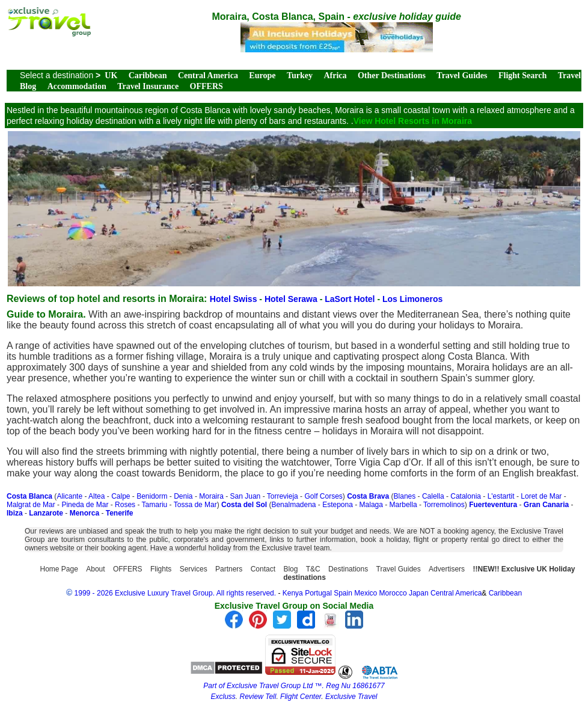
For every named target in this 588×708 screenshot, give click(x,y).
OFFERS (207, 86)
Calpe (121, 496)
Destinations (348, 569)
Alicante (69, 496)
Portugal (319, 593)
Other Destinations (392, 75)
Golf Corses (323, 496)
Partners (229, 569)
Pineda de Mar (85, 505)
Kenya (293, 593)
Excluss (223, 697)
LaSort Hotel (351, 299)
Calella (433, 496)
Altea (96, 496)
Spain (343, 593)
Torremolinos (444, 505)
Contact (263, 569)
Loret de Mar (541, 496)
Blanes (405, 496)
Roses (125, 505)
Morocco (393, 593)
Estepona (338, 505)
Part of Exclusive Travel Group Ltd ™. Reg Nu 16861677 (294, 686)
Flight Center (301, 697)
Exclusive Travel (351, 697)
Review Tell (258, 697)
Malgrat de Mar (31, 505)
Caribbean (148, 75)
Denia (183, 496)
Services (194, 569)
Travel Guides (462, 75)
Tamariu (155, 505)
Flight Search (522, 75)
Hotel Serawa (292, 299)
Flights (161, 569)
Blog (290, 569)
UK (111, 75)
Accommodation (77, 86)
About (95, 569)
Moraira (211, 496)
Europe (262, 75)
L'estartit (501, 496)
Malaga (371, 505)
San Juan (246, 496)
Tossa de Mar (195, 505)
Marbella (403, 505)
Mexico (366, 593)
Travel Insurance (148, 86)
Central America (208, 75)
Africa (335, 75)
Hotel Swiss (234, 299)
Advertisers (447, 569)
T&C (313, 569)
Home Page (59, 569)
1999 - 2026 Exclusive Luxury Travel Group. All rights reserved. (176, 593)
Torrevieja (283, 496)
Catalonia (466, 496)
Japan (419, 593)
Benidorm (152, 496)
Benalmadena (293, 505)
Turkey (300, 75)
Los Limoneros (412, 299)
